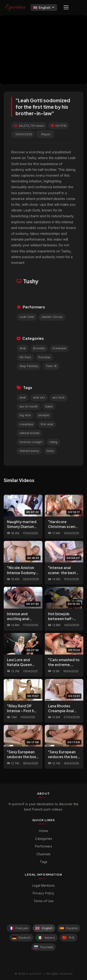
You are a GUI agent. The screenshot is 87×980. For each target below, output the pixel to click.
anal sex (39, 397)
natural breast (29, 433)
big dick (25, 415)
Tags (43, 862)
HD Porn (25, 357)
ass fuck (59, 397)
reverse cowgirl (31, 442)
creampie (26, 424)
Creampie (59, 348)
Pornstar (45, 357)
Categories (44, 839)
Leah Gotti (27, 317)
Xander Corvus (52, 317)
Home (43, 831)
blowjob (44, 415)
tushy (50, 451)
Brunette (39, 348)
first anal (47, 424)
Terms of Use (44, 901)
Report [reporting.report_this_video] (46, 134)
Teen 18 (51, 366)
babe (49, 406)
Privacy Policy (43, 893)
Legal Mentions (43, 886)
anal (23, 397)
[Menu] (66, 7)
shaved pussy (29, 451)
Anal (23, 348)
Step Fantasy (29, 366)
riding (53, 442)
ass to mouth (29, 406)
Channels (43, 854)
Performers (44, 846)
